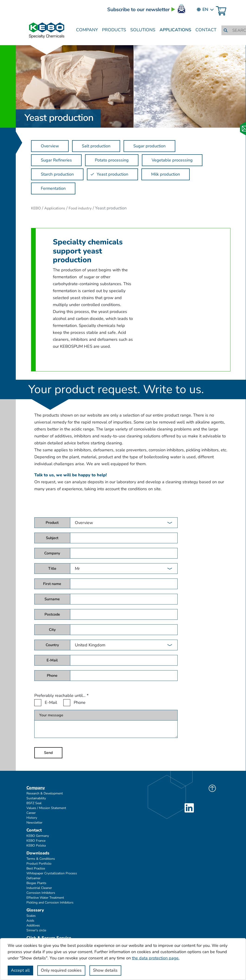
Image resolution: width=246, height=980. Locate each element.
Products (114, 30)
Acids (30, 921)
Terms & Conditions (41, 859)
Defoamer (34, 878)
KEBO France (36, 841)
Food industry (80, 208)
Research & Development (45, 793)
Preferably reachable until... (61, 695)
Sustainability (36, 798)
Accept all (20, 970)
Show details (105, 970)
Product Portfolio (39, 864)
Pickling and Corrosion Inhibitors (50, 903)
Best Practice (36, 868)
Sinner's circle (36, 930)
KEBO (36, 208)
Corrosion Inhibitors (41, 893)
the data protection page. (156, 958)
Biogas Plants (36, 883)
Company (87, 30)
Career (31, 813)
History (32, 818)
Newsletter (34, 823)
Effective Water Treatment (45, 898)
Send (48, 753)
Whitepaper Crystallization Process (52, 873)
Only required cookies (61, 970)
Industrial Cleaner (39, 888)
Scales (31, 916)
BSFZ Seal (34, 803)
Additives (33, 925)
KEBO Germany (38, 836)
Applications (175, 30)
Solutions (143, 30)
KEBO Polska (36, 846)
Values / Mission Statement (46, 808)
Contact (206, 30)
